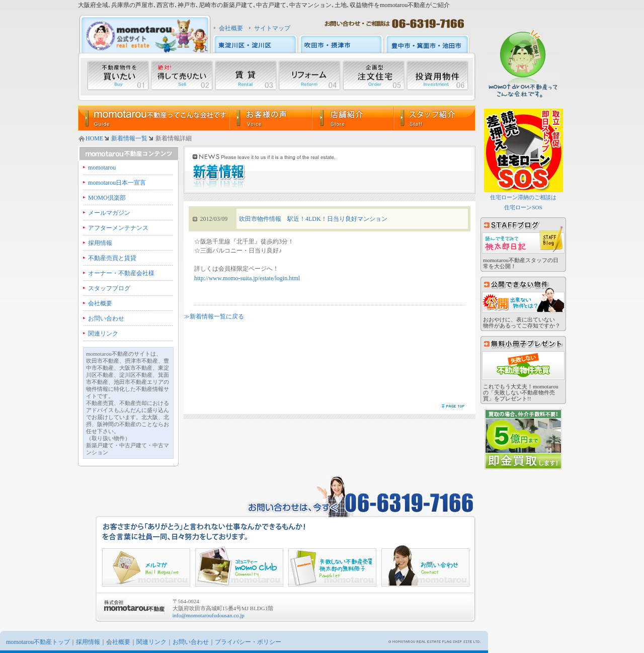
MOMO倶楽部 (107, 198)
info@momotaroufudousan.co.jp (209, 615)
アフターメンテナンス (118, 228)
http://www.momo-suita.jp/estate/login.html (247, 278)
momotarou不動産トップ (38, 642)
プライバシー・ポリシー (248, 642)
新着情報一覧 (129, 138)
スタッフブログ (109, 288)
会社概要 (231, 28)
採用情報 (100, 243)
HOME (94, 138)
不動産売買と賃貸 (112, 258)
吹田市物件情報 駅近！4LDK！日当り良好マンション (313, 219)
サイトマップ (272, 28)
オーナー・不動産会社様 (121, 273)
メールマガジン (109, 213)
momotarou (102, 168)
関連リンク (103, 334)
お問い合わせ (106, 318)
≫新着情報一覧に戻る (214, 316)
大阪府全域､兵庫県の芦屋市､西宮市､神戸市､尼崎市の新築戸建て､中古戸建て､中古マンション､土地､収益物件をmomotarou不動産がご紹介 (264, 5)
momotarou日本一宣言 (117, 183)
